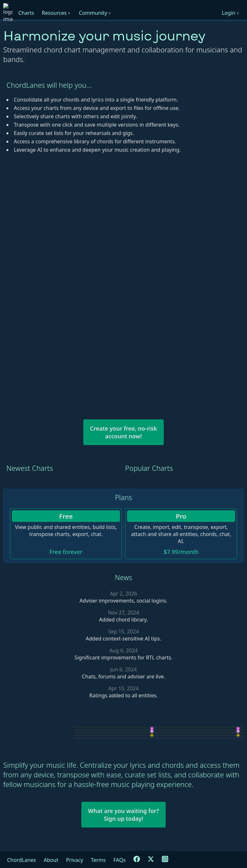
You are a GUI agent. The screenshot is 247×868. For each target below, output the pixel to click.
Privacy (74, 860)
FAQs (120, 860)
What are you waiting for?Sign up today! (124, 815)
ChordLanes (22, 860)
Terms (98, 860)
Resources (56, 13)
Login (231, 13)
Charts (26, 13)
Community (95, 13)
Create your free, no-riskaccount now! (123, 432)
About (51, 860)
